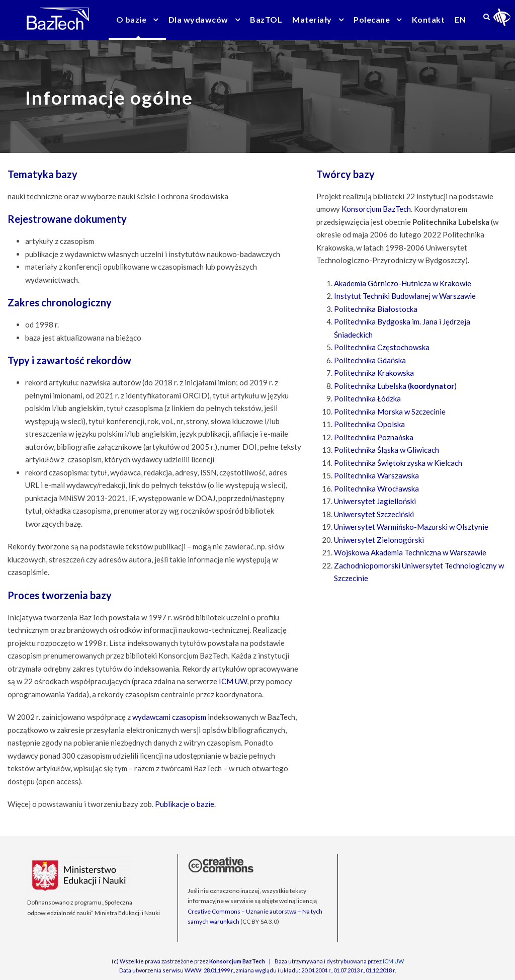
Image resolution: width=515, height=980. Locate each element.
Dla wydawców (198, 19)
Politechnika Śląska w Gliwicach (387, 450)
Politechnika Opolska (369, 424)
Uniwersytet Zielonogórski (379, 540)
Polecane (372, 19)
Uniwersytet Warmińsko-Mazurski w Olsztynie (411, 527)
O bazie (132, 19)
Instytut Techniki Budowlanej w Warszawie (405, 296)
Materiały (312, 19)
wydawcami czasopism (169, 717)
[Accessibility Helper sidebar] (503, 17)
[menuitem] (460, 26)
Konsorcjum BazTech (376, 209)
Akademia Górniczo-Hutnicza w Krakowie (403, 283)
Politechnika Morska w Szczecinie (390, 412)
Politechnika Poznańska (374, 437)
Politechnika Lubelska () (395, 386)
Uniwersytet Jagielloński (375, 501)
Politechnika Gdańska (370, 360)
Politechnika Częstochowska (382, 347)
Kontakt (428, 19)
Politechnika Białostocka (376, 309)
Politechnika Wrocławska (376, 488)
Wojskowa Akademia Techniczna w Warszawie (410, 552)
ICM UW (233, 681)
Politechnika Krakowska (374, 373)
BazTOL (266, 19)
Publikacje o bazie (185, 804)
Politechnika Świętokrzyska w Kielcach (398, 463)
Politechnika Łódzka (367, 398)
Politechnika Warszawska (376, 475)
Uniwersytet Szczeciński (374, 514)
